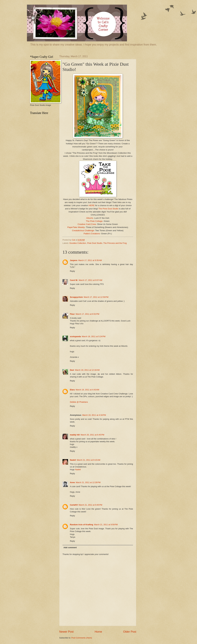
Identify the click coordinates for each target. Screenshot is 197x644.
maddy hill (75, 435)
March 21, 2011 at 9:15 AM (89, 460)
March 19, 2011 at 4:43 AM (87, 390)
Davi (72, 370)
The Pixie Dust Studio (109, 209)
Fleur (72, 314)
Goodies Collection (78, 243)
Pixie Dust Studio (95, 243)
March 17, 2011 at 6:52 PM (87, 314)
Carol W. (74, 280)
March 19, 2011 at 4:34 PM (94, 415)
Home (98, 632)
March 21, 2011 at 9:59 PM (106, 525)
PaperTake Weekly (76, 227)
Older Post (130, 632)
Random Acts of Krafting (81, 525)
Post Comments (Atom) (82, 638)
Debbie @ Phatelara (79, 402)
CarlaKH (74, 505)
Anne (72, 482)
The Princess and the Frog (115, 243)
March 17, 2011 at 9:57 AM (91, 280)
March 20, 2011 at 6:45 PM (92, 435)
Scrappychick (76, 297)
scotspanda (75, 336)
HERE (92, 205)
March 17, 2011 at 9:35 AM (90, 260)
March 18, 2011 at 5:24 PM (94, 336)
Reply (72, 271)
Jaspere (74, 260)
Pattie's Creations (92, 234)
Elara (72, 390)
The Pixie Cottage (94, 221)
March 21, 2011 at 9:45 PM (90, 505)
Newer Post (66, 632)
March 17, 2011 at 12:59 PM (96, 297)
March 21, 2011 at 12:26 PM (88, 482)
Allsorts (90, 218)
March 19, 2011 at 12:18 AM (87, 370)
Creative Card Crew (87, 224)
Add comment (70, 547)
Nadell (73, 460)
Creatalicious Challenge (83, 230)
